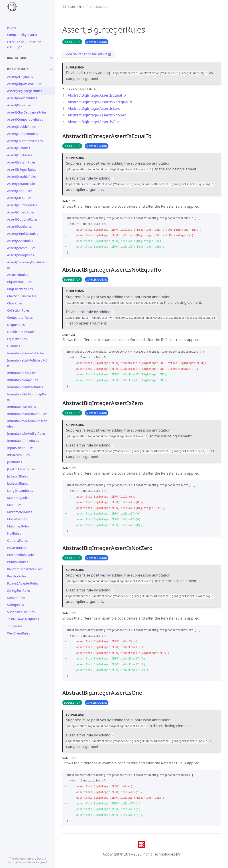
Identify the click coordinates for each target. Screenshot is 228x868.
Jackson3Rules (17, 483)
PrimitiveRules (18, 562)
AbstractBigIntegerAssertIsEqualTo (97, 95)
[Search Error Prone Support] (115, 7)
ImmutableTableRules (23, 441)
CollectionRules (18, 310)
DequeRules (16, 325)
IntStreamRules (18, 455)
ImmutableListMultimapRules (27, 363)
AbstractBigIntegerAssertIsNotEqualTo (100, 102)
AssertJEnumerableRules (25, 141)
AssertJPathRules (19, 226)
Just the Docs (35, 859)
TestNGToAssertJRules (23, 619)
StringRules (15, 605)
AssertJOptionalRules (22, 219)
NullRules (14, 533)
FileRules (14, 346)
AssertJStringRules (20, 255)
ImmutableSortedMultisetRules (27, 424)
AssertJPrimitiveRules (23, 234)
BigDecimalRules (19, 282)
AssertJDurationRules (23, 134)
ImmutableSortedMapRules (27, 414)
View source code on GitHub (89, 54)
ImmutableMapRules (22, 380)
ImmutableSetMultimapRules (27, 397)
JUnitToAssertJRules (21, 469)
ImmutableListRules (22, 373)
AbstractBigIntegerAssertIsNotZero (97, 115)
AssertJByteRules (19, 105)
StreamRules (16, 598)
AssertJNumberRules (22, 205)
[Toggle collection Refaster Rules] (51, 69)
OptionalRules (17, 540)
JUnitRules (15, 462)
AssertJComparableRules (25, 119)
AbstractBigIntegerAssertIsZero (94, 108)
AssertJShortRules (20, 241)
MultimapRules (18, 526)
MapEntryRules (18, 498)
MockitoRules (17, 519)
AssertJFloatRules (20, 155)
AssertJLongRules (20, 191)
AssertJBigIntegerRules (25, 91)
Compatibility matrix (22, 35)
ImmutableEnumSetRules (26, 353)
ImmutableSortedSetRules (26, 433)
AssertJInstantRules (21, 162)
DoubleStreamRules (22, 332)
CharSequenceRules (22, 296)
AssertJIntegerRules (21, 169)
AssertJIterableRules (22, 177)
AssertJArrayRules (20, 77)
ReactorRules (17, 576)
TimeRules (15, 626)
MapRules (14, 505)
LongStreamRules (20, 491)
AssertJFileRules (19, 148)
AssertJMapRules (19, 198)
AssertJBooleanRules (22, 98)
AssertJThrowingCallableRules (27, 265)
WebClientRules (19, 633)
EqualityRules (17, 339)
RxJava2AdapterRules (23, 583)
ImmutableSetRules (21, 407)
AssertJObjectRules (21, 212)
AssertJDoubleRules (21, 127)
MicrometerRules (20, 512)
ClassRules (15, 303)
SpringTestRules (19, 590)
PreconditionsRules (21, 555)
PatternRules (16, 548)
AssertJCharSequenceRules (27, 112)
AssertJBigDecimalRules (24, 84)
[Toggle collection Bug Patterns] (51, 58)
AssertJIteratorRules (22, 184)
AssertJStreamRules (21, 248)
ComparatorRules (20, 317)
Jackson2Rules (17, 476)
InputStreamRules (20, 448)
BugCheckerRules (20, 289)
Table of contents (81, 89)
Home (12, 28)
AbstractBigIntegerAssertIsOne (94, 122)
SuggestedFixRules (21, 612)
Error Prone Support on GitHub (24, 44)
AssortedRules (18, 275)
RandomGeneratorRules (25, 569)
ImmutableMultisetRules (25, 387)
